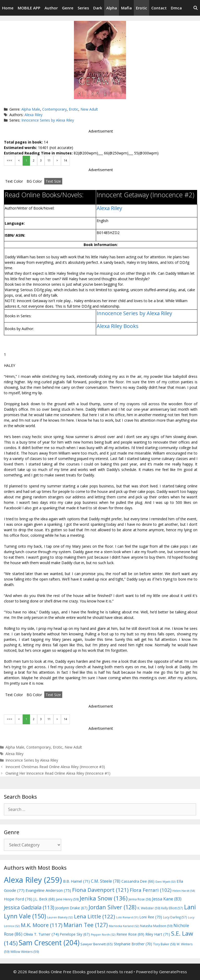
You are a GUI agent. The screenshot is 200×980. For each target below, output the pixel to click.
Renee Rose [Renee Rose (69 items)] (130, 934)
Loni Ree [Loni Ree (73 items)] (151, 917)
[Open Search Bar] (195, 8)
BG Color (34, 181)
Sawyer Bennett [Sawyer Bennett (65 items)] (97, 944)
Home (8, 8)
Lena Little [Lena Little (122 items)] (95, 916)
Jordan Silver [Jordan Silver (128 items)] (113, 907)
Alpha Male (31, 109)
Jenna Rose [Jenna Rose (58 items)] (140, 899)
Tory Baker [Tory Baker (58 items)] (164, 944)
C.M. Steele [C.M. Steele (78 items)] (106, 881)
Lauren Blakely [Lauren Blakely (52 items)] (60, 917)
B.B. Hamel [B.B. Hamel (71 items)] (76, 881)
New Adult (89, 109)
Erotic (142, 8)
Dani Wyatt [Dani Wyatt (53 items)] (165, 882)
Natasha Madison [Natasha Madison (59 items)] (156, 926)
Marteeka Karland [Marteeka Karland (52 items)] (124, 926)
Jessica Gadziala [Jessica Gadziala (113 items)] (29, 907)
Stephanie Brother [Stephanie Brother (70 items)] (133, 944)
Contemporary (54, 109)
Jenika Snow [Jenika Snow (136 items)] (104, 898)
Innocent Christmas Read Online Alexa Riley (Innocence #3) (55, 767)
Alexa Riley (33, 115)
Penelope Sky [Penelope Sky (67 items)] (75, 934)
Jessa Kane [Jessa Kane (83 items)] (167, 899)
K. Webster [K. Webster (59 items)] (149, 908)
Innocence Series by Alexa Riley (48, 120)
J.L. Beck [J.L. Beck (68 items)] (44, 899)
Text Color (14, 181)
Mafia (126, 8)
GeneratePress (173, 972)
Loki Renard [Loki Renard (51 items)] (127, 917)
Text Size (53, 181)
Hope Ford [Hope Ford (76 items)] (18, 899)
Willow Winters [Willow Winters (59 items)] (25, 952)
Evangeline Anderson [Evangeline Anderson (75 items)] (48, 890)
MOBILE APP (29, 8)
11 (49, 160)
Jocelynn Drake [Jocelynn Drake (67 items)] (71, 908)
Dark (98, 8)
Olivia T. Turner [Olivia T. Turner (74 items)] (41, 934)
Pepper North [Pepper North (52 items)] (103, 935)
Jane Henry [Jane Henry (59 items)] (67, 899)
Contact (159, 8)
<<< (10, 160)
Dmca (176, 8)
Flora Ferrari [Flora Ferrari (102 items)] (151, 890)
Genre (68, 8)
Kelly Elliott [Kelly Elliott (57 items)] (172, 908)
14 (65, 160)
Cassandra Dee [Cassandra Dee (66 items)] (138, 881)
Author (51, 8)
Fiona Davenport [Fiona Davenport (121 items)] (100, 890)
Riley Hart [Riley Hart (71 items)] (158, 934)
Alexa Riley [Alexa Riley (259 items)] (33, 880)
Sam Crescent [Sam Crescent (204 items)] (49, 943)
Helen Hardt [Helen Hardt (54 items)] (184, 891)
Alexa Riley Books (118, 326)
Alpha (112, 8)
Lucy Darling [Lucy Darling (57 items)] (175, 917)
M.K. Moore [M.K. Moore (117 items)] (42, 925)
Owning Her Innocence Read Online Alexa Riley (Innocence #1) (58, 773)
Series (83, 8)
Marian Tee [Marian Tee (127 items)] (86, 925)
